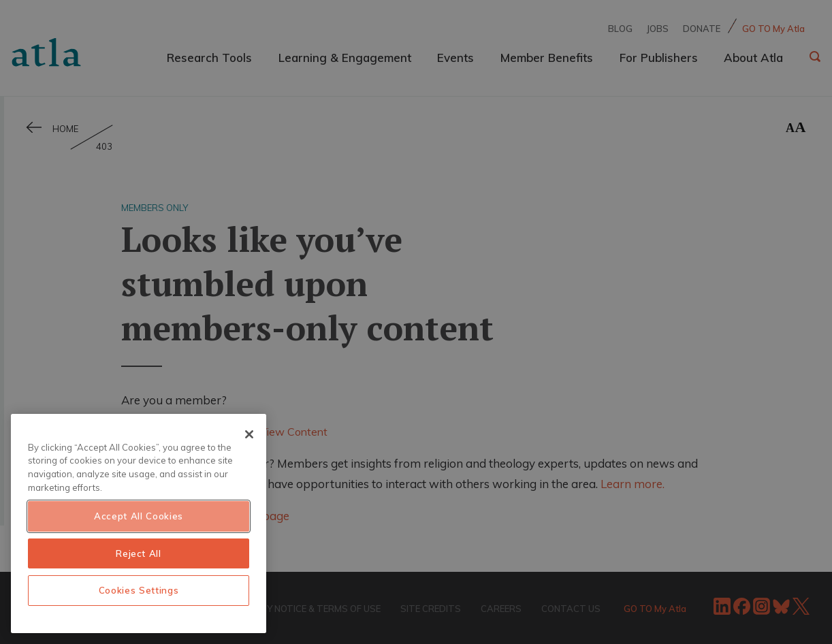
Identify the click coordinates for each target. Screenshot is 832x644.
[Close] (249, 434)
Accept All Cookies (139, 516)
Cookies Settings (139, 590)
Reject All (139, 553)
